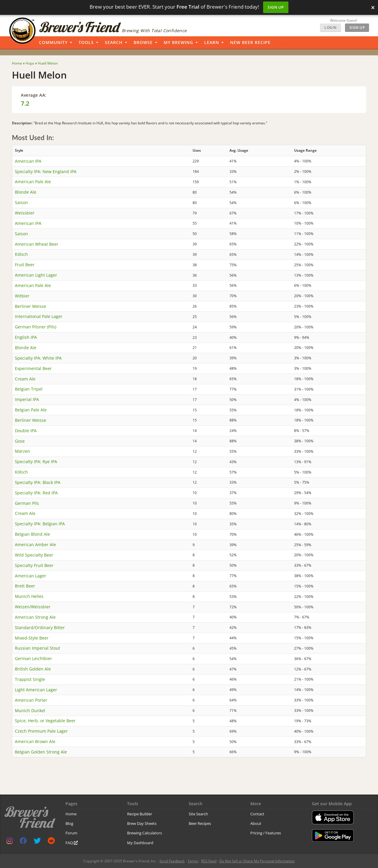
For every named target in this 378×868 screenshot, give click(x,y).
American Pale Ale (33, 182)
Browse (143, 42)
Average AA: (34, 95)
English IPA (26, 337)
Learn (212, 42)
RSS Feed (209, 861)
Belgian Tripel (29, 389)
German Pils (27, 503)
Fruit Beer (25, 265)
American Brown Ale (35, 741)
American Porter (31, 700)
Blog (69, 823)
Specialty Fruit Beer (34, 565)
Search (114, 42)
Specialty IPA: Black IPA (38, 482)
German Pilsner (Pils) (36, 327)
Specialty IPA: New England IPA (46, 171)
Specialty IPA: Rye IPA (36, 462)
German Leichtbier (33, 658)
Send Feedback (172, 861)
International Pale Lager (39, 316)
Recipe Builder (140, 814)
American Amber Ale (35, 545)
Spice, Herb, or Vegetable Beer (45, 721)
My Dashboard (140, 843)
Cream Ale (25, 379)
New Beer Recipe (250, 42)
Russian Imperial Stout (38, 648)
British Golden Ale (33, 669)
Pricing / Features (266, 833)
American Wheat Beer (37, 244)
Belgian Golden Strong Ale (41, 752)
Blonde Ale (26, 192)
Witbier (22, 296)
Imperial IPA (27, 399)
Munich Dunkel (30, 710)
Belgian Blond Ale (32, 534)
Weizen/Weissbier (33, 607)
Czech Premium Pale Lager (41, 731)
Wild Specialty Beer (34, 555)
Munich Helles (29, 596)
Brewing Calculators (145, 833)
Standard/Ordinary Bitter (40, 628)
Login (331, 28)
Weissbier (25, 213)
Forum (71, 833)
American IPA (28, 161)
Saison (21, 202)
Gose (20, 441)
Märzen (22, 451)
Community (53, 42)
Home (71, 814)
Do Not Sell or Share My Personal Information (257, 861)
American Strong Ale (35, 617)
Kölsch (21, 254)
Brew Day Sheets (142, 823)
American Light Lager (36, 275)
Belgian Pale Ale (31, 410)
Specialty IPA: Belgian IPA (40, 524)
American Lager (31, 576)
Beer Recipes (200, 823)
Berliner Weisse (31, 306)
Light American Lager (36, 690)
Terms (193, 861)
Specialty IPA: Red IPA (36, 493)
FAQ (72, 843)
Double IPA (26, 431)
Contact (257, 814)
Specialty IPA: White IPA (38, 358)
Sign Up (276, 7)
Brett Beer (25, 586)
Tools (86, 42)
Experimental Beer (33, 368)
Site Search (198, 814)
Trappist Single (30, 679)
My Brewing (178, 42)
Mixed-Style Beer (32, 638)
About (256, 823)
